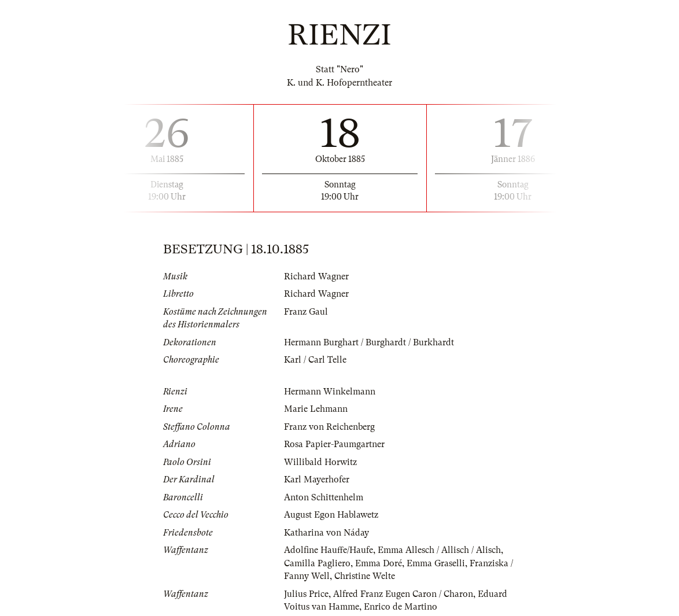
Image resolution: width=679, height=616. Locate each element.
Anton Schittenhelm (324, 497)
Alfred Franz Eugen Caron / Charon (403, 594)
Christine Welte (365, 576)
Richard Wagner (316, 276)
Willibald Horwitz (320, 462)
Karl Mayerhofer (317, 479)
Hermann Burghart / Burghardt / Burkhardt (369, 342)
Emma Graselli (436, 563)
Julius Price (306, 594)
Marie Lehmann (316, 409)
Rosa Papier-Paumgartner (334, 444)
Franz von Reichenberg (329, 427)
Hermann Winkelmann (330, 392)
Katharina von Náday (326, 533)
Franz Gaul (306, 312)
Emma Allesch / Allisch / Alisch (439, 550)
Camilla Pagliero (317, 563)
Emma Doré (379, 563)
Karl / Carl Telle (315, 360)
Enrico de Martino (401, 607)
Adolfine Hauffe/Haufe (329, 550)
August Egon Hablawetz (331, 515)
